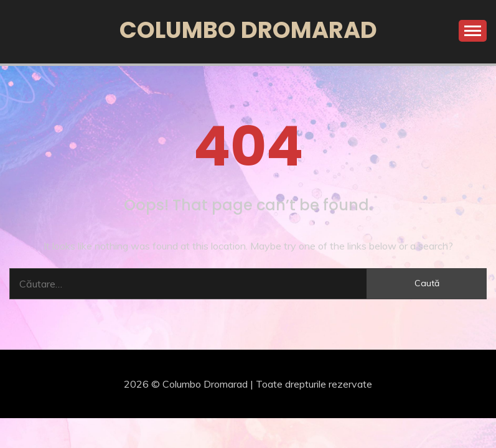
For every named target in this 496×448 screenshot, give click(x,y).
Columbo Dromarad (248, 30)
